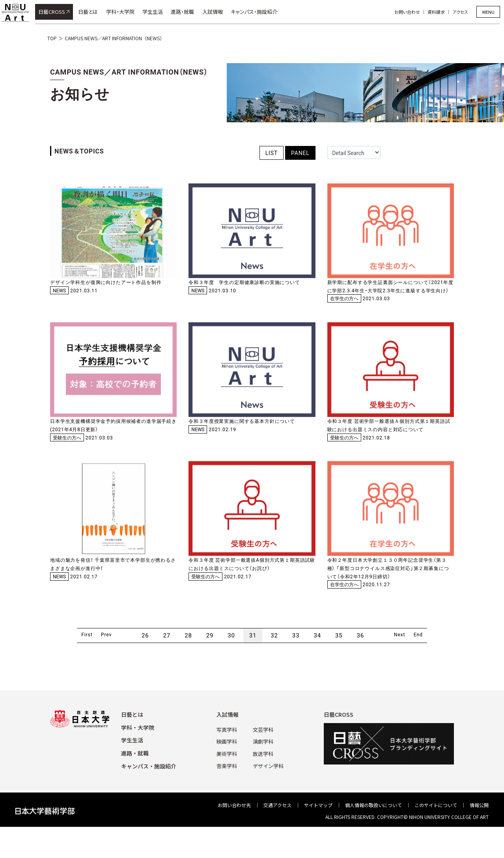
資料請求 (441, 12)
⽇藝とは (132, 745)
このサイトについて (436, 836)
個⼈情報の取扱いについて (373, 836)
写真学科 (228, 760)
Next (403, 666)
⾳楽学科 (228, 795)
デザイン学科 (267, 795)
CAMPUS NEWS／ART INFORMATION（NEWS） (115, 38)
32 (275, 666)
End (430, 666)
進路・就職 (187, 12)
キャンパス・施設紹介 (258, 12)
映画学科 (228, 771)
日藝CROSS (56, 12)
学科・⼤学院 (138, 758)
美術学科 (228, 783)
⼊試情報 (230, 745)
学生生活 (157, 12)
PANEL (300, 153)
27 (167, 666)
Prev (102, 666)
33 (296, 666)
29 (210, 666)
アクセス (465, 12)
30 (231, 666)
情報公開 (479, 836)
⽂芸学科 (263, 760)
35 (339, 666)
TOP (52, 38)
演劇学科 (263, 771)
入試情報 (217, 12)
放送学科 (263, 783)
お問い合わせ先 (234, 836)
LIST (272, 153)
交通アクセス (277, 836)
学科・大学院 (125, 12)
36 (361, 666)
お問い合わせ (412, 12)
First (75, 666)
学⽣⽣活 (132, 771)
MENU (488, 12)
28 (188, 666)
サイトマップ (318, 836)
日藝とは (92, 12)
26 (145, 666)
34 (318, 666)
